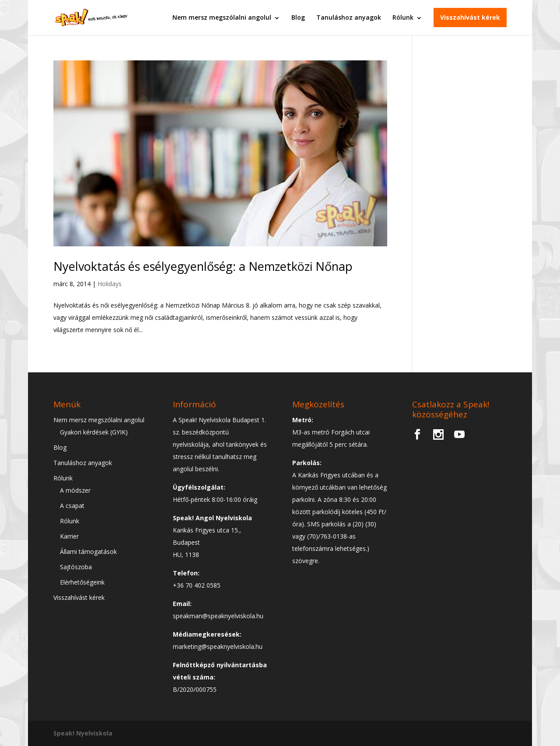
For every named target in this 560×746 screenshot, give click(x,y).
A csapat (72, 506)
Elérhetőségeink (82, 582)
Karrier (69, 536)
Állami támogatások (88, 552)
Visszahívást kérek (470, 17)
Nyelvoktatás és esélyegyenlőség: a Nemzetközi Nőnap (203, 266)
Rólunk (403, 17)
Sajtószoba (76, 567)
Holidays (110, 284)
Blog (298, 17)
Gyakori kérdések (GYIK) (94, 432)
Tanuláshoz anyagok (349, 17)
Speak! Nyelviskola (83, 733)
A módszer (75, 490)
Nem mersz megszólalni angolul (222, 17)
